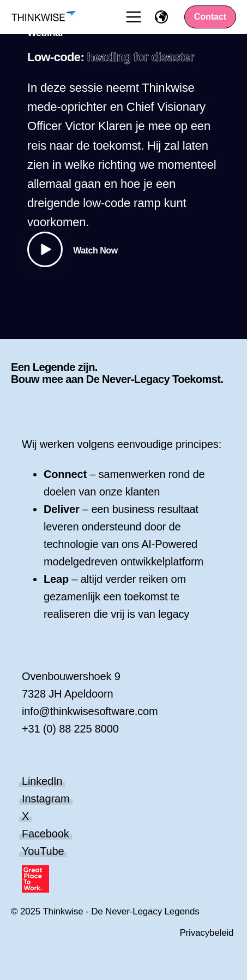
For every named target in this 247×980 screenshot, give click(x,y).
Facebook (46, 834)
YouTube (43, 851)
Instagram (46, 799)
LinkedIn (42, 781)
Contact (210, 17)
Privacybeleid (206, 933)
